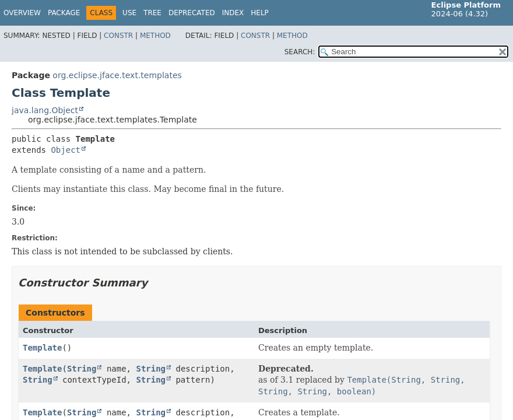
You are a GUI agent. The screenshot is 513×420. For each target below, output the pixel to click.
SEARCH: (300, 52)
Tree (152, 13)
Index (233, 13)
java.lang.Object (45, 110)
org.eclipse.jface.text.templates (117, 75)
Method (155, 36)
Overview (22, 13)
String (82, 369)
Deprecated (192, 13)
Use (129, 13)
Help (260, 13)
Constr (118, 36)
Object (66, 150)
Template (42, 348)
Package (64, 13)
